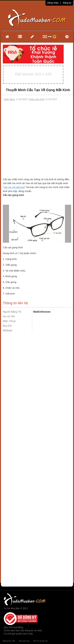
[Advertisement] (37, 139)
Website (8, 330)
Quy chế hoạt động (13, 627)
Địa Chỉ (7, 326)
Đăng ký (67, 3)
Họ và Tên (9, 316)
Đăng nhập (53, 3)
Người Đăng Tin (12, 312)
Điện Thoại (9, 321)
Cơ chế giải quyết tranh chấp (18, 634)
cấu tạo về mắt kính (14, 187)
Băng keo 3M (9, 641)
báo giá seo (24, 641)
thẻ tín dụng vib (40, 641)
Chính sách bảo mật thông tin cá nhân (23, 631)
